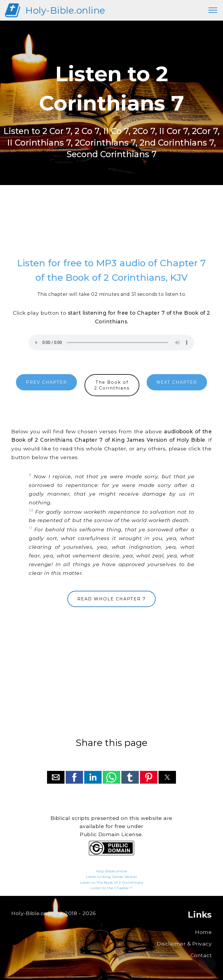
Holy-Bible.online (65, 10)
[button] (56, 777)
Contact (201, 955)
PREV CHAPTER (46, 382)
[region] (111, 227)
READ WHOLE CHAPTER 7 (111, 599)
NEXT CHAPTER (177, 382)
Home (203, 932)
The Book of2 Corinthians (112, 385)
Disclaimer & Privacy (184, 944)
